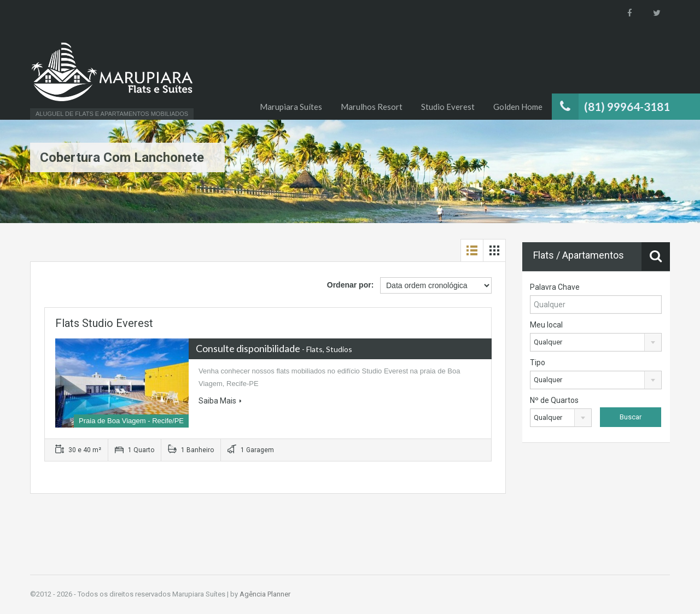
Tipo (538, 362)
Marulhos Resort (372, 107)
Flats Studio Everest (104, 323)
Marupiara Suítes (291, 107)
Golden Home (518, 107)
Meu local (546, 325)
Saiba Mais (220, 401)
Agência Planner (265, 594)
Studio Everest (448, 107)
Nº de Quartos (554, 400)
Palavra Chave (555, 287)
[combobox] (596, 342)
